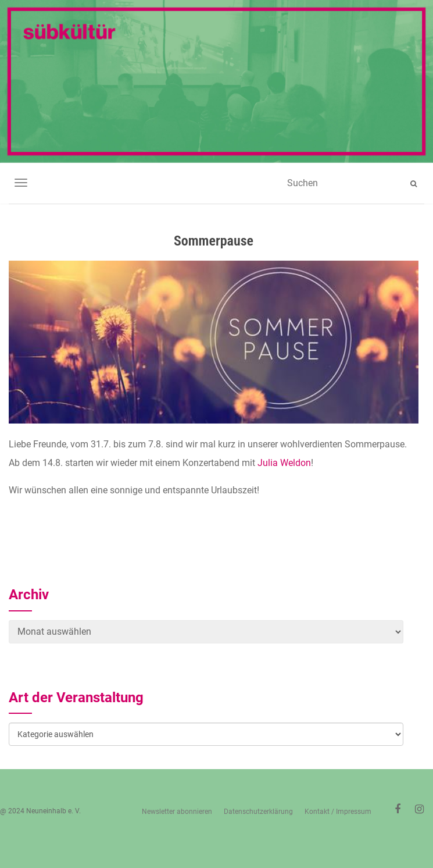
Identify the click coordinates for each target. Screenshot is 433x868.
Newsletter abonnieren (177, 812)
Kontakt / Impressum (338, 812)
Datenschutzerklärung (258, 812)
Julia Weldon (284, 463)
